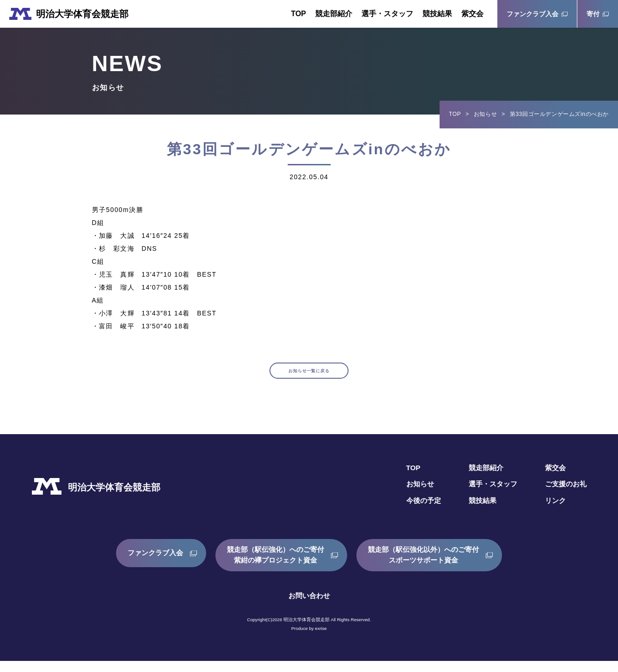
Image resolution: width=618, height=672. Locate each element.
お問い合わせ (309, 607)
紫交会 (472, 14)
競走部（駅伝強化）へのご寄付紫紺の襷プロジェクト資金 (274, 566)
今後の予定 (416, 512)
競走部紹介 (334, 14)
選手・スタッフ (387, 14)
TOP (298, 14)
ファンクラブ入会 (532, 14)
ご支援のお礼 (564, 495)
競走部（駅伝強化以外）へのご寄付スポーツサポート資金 (428, 566)
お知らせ (485, 114)
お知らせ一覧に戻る (309, 376)
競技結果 (437, 14)
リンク (553, 512)
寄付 (593, 14)
